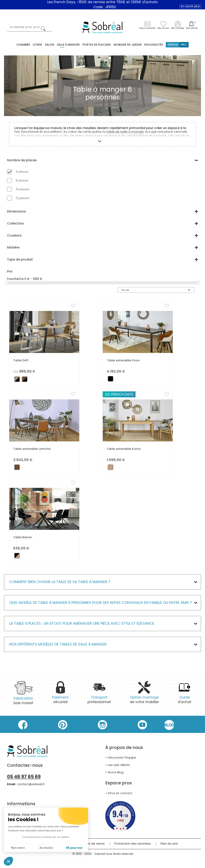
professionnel (99, 695)
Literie (37, 45)
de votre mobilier (144, 695)
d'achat (185, 695)
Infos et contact (120, 793)
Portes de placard (97, 45)
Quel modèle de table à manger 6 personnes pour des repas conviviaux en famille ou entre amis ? (101, 603)
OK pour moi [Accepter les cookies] (74, 848)
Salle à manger (68, 45)
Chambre (23, 45)
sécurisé (60, 695)
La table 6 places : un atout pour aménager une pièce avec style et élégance (82, 623)
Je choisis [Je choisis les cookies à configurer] (46, 848)
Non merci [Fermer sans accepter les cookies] (18, 848)
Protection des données (133, 843)
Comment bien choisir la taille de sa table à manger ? (60, 582)
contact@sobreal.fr (31, 784)
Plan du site (169, 843)
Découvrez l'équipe (122, 757)
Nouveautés (154, 45)
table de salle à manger (125, 132)
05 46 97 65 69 (24, 777)
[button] (8, 861)
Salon (49, 45)
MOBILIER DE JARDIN (128, 45)
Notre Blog (116, 772)
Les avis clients (119, 765)
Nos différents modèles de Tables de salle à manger (58, 644)
